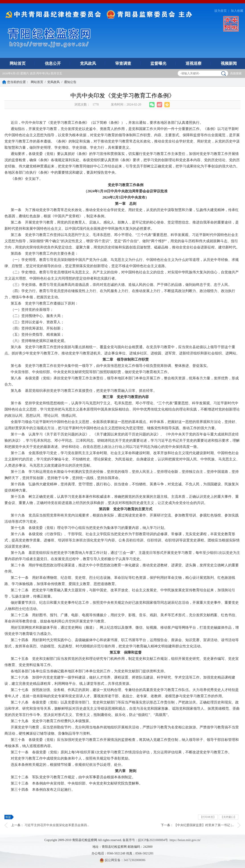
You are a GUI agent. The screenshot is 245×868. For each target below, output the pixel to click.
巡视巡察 (194, 63)
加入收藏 (237, 11)
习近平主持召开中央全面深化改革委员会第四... (57, 825)
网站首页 (18, 63)
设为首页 (220, 11)
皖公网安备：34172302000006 (122, 860)
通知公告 (70, 82)
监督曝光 (158, 63)
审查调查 (123, 63)
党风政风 (88, 63)
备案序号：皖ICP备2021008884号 (145, 840)
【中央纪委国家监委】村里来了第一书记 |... (204, 825)
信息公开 (53, 63)
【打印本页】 (208, 817)
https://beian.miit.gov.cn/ (185, 840)
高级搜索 (236, 73)
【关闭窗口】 (229, 817)
